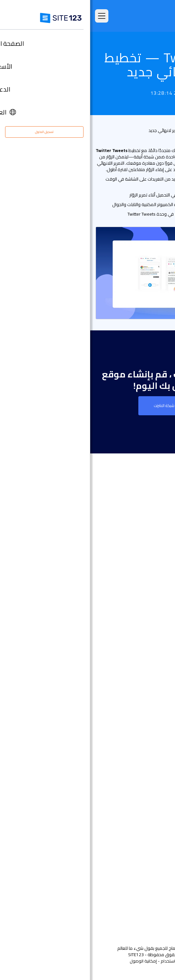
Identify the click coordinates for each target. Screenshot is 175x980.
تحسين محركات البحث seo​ (138, 828)
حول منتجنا (152, 851)
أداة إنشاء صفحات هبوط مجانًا (133, 666)
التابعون (154, 889)
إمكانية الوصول (53, 961)
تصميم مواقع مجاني (142, 819)
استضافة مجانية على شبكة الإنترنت (129, 809)
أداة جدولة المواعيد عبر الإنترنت (133, 800)
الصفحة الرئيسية (147, 548)
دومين (156, 656)
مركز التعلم (152, 870)
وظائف (147, 879)
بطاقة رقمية (150, 742)
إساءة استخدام (84, 961)
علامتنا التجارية (149, 908)
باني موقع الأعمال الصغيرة (136, 733)
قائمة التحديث (159, 130)
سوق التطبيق (141, 605)
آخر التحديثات (151, 614)
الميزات (156, 567)
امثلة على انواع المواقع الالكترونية (130, 586)
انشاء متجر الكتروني (143, 647)
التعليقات (153, 576)
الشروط (129, 961)
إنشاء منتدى (150, 771)
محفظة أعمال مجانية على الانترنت (130, 723)
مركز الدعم (152, 860)
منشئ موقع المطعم (142, 790)
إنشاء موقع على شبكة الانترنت (87, 406)
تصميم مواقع (149, 637)
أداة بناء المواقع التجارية (139, 676)
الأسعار (156, 557)
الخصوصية (110, 961)
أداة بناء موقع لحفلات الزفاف (134, 714)
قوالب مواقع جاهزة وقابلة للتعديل (128, 595)
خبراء (158, 898)
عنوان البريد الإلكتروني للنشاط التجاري (127, 752)
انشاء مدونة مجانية (143, 761)
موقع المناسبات (146, 695)
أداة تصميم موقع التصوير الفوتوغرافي (125, 685)
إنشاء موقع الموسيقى (139, 704)
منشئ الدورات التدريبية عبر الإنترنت (131, 780)
